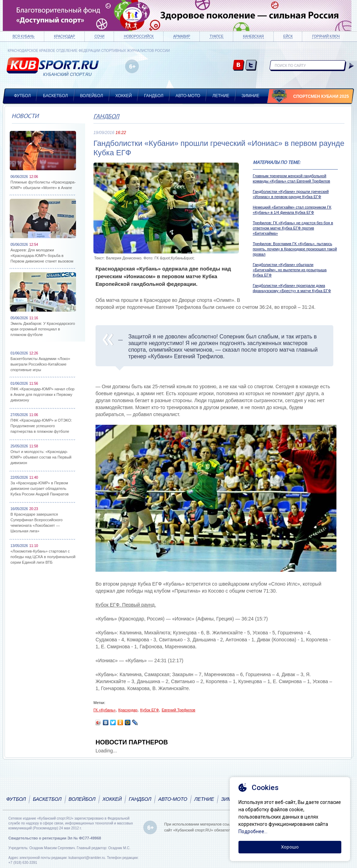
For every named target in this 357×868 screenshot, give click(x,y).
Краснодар (64, 36)
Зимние (250, 96)
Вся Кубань (24, 36)
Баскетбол (55, 96)
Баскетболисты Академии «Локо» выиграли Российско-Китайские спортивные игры (40, 364)
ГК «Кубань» (105, 710)
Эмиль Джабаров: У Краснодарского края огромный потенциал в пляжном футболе (43, 329)
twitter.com (251, 66)
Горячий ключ (326, 36)
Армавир (182, 36)
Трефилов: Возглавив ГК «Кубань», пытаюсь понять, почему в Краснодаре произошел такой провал (295, 249)
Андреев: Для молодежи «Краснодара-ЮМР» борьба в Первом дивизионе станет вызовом (42, 256)
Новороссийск (139, 36)
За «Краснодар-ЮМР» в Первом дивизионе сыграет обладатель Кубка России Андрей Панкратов (40, 488)
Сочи (99, 36)
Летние (221, 96)
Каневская (253, 36)
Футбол (22, 96)
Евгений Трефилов (179, 710)
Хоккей (124, 96)
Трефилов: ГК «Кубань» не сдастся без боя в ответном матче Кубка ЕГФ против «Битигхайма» (293, 228)
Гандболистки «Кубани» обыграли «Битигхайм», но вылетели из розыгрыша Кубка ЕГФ (290, 270)
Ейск (288, 36)
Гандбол (154, 96)
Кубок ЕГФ (150, 710)
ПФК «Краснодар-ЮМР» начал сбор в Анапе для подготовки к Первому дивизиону (43, 394)
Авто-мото (188, 96)
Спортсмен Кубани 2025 (321, 96)
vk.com (239, 66)
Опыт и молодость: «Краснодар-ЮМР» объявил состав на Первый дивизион (41, 457)
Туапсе (216, 36)
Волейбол (92, 96)
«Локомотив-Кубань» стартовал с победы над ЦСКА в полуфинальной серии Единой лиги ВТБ (43, 557)
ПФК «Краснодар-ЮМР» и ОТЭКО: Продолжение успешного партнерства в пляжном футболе (41, 426)
